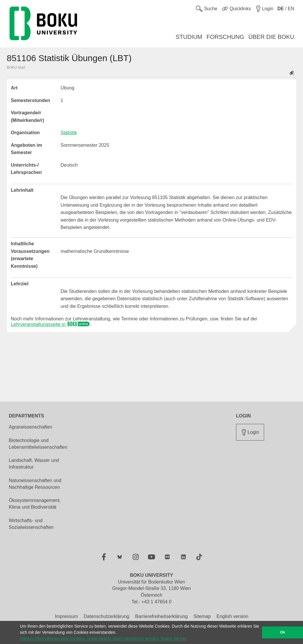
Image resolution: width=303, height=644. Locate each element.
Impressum (66, 616)
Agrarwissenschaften (31, 427)
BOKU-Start (16, 68)
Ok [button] (283, 632)
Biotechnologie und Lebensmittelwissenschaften (38, 444)
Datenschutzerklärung (106, 616)
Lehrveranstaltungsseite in (50, 324)
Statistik (69, 133)
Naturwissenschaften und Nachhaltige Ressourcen (35, 484)
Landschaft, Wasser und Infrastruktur (34, 464)
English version (232, 616)
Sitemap (202, 616)
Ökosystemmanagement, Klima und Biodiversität (35, 504)
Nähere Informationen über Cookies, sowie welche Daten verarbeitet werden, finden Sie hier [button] (103, 638)
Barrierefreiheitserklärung (161, 616)
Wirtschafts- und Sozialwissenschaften (31, 524)
